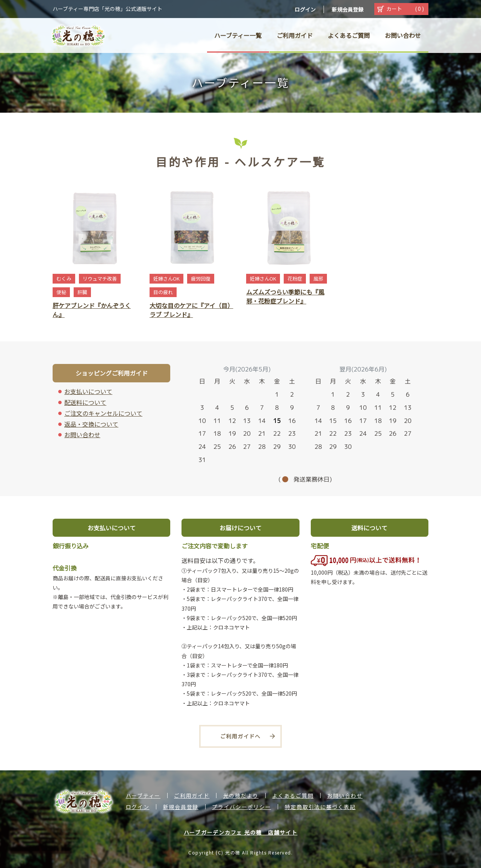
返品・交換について (91, 424)
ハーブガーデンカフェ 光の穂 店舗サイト (241, 832)
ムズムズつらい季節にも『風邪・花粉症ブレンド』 (285, 296)
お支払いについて (88, 391)
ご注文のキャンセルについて (103, 413)
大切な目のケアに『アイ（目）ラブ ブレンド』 (191, 310)
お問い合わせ (82, 435)
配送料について (85, 402)
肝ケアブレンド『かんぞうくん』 (92, 310)
